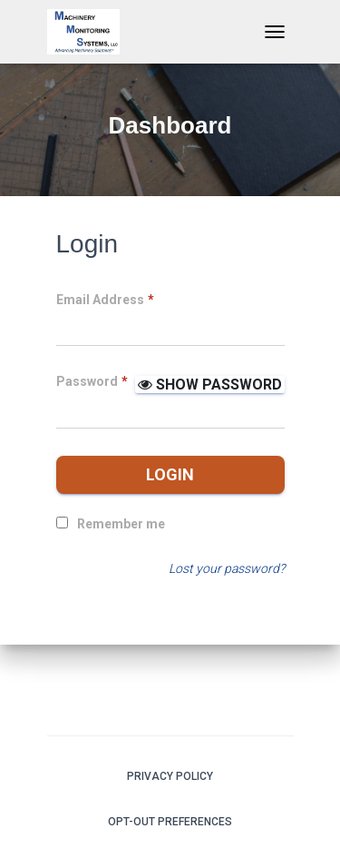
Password (92, 381)
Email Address (105, 300)
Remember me (121, 524)
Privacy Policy (170, 776)
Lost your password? (227, 568)
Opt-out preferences (170, 822)
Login (170, 474)
